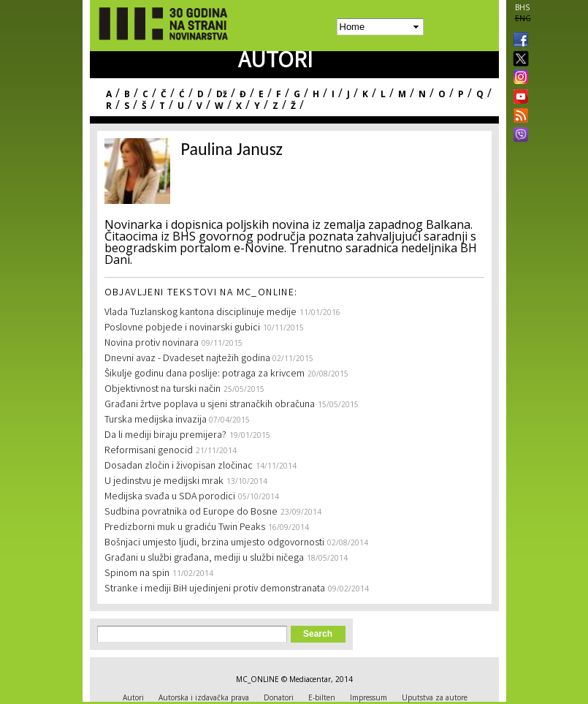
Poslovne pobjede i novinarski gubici (182, 328)
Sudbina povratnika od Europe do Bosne (191, 512)
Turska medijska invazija (157, 420)
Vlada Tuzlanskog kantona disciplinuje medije (201, 313)
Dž (222, 94)
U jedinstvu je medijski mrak (164, 482)
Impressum (369, 697)
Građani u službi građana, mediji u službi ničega (204, 559)
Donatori (279, 697)
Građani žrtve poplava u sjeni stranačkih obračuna (210, 405)
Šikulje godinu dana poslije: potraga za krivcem (205, 374)
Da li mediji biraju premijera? (165, 436)
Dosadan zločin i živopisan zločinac (179, 466)
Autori (133, 697)
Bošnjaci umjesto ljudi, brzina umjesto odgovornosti (214, 543)
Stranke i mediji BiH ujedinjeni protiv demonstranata (215, 589)
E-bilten (322, 697)
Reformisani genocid (149, 451)
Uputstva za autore (435, 697)
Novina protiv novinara (152, 344)
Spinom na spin (137, 574)
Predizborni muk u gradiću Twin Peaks (185, 528)
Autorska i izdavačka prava (204, 697)
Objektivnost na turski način (163, 390)
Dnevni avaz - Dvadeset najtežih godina (188, 359)
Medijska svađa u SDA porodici (170, 497)
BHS (522, 7)
